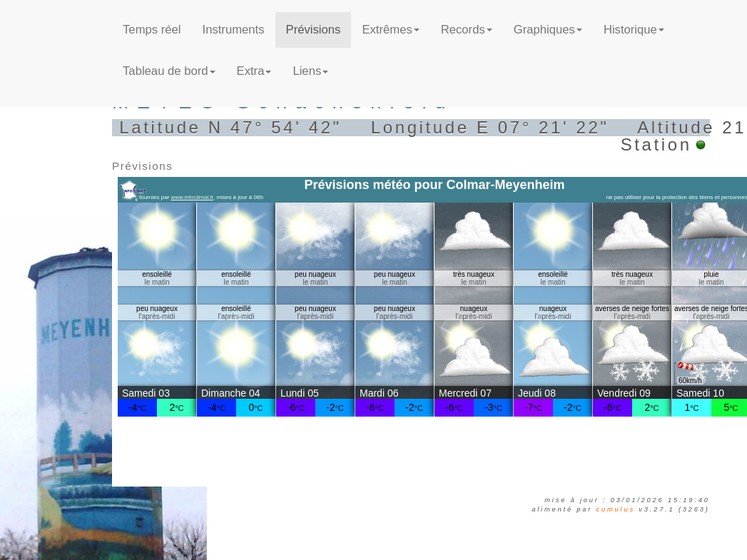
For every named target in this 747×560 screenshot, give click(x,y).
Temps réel (152, 30)
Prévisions (314, 30)
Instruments (234, 30)
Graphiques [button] (548, 30)
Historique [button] (634, 30)
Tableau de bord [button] (169, 71)
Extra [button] (254, 71)
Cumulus (616, 509)
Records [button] (467, 30)
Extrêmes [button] (390, 30)
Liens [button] (310, 71)
